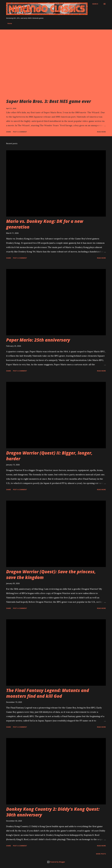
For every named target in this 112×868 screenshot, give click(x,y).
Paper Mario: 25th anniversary (38, 340)
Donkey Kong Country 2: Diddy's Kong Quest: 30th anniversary (53, 812)
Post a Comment (20, 132)
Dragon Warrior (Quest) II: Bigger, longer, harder (49, 456)
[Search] (95, 4)
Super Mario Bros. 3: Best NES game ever (49, 101)
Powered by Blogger (56, 862)
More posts (101, 854)
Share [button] (9, 132)
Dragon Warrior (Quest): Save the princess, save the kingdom (51, 574)
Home (10, 23)
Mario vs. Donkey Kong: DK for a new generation (45, 224)
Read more (101, 132)
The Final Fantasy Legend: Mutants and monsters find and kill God (48, 693)
